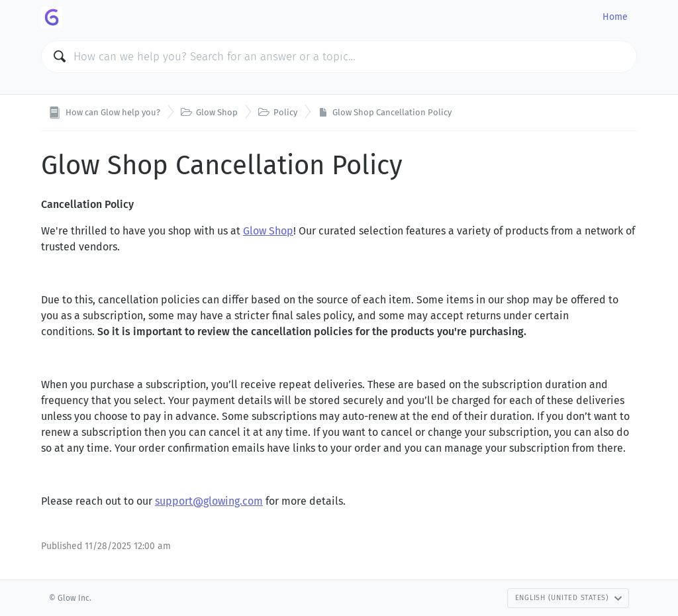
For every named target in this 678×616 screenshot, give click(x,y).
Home (615, 17)
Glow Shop (268, 231)
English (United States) (569, 598)
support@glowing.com (209, 501)
